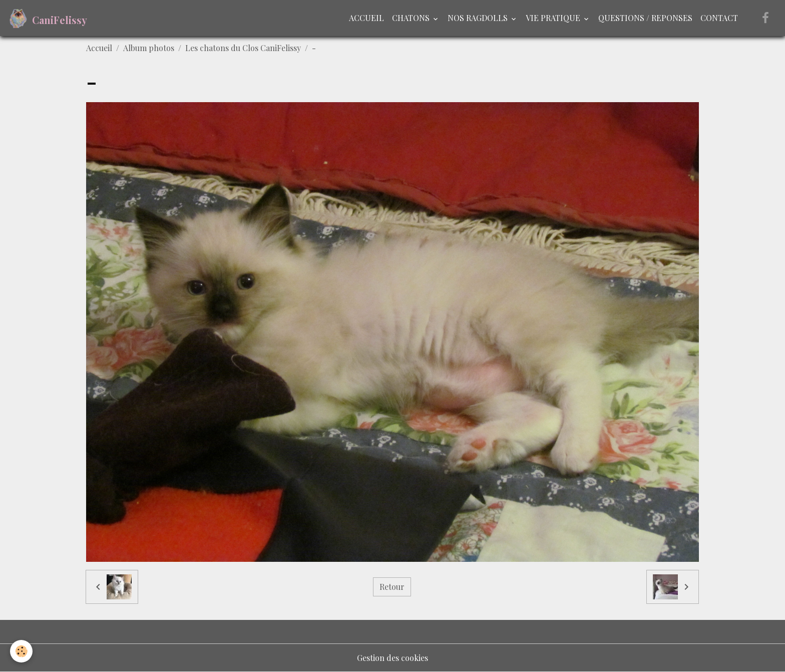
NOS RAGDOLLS (479, 18)
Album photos (149, 48)
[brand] (48, 18)
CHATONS (412, 18)
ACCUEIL (366, 18)
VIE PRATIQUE (554, 18)
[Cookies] (21, 651)
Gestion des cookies (392, 658)
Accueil (99, 48)
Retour (392, 587)
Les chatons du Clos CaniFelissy (243, 48)
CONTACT (719, 18)
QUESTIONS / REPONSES (645, 18)
